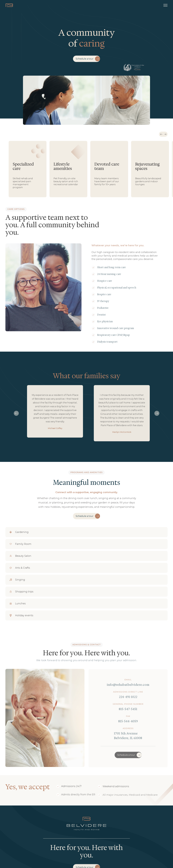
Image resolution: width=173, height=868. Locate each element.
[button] (165, 5)
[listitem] (28, 170)
